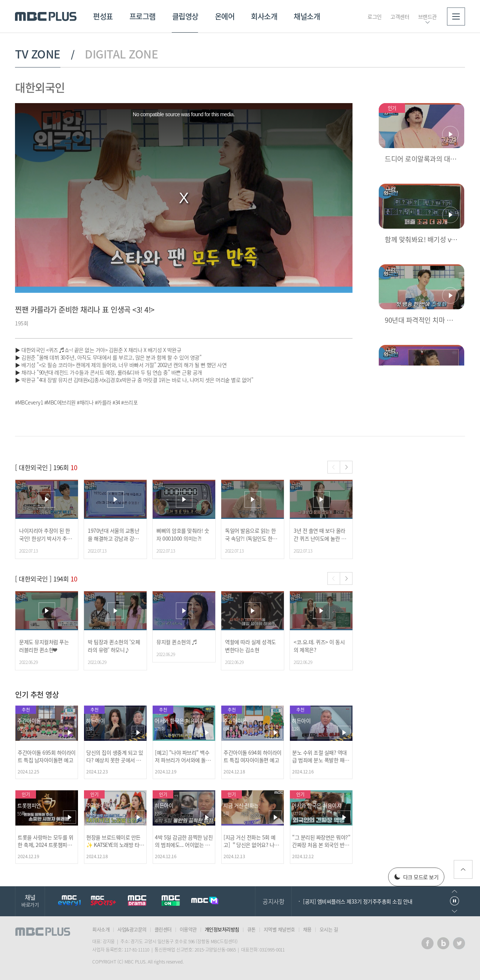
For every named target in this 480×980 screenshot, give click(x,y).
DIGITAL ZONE (121, 54)
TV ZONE (38, 54)
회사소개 (264, 16)
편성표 (103, 16)
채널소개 (307, 16)
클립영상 (185, 16)
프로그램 (142, 16)
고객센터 (400, 16)
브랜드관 (427, 16)
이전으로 (454, 891)
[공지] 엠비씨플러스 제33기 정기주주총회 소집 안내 (358, 901)
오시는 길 (329, 929)
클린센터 (163, 929)
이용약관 (188, 929)
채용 (307, 929)
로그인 (375, 16)
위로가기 (463, 869)
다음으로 (454, 911)
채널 (30, 900)
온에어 (225, 16)
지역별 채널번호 (279, 929)
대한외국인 (40, 87)
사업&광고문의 (132, 929)
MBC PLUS (46, 16)
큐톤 (251, 929)
